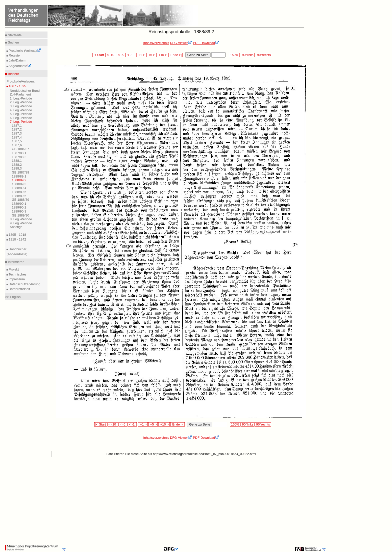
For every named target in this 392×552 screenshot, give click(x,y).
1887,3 (17, 133)
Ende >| (176, 55)
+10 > (162, 55)
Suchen (13, 42)
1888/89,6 (19, 196)
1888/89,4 (19, 188)
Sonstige (16, 227)
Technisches (17, 274)
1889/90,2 (19, 207)
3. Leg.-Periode (21, 106)
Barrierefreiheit (19, 289)
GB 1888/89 (20, 200)
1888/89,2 (19, 180)
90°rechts (264, 55)
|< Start (99, 55)
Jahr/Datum (17, 60)
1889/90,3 (19, 211)
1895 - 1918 (17, 235)
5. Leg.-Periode (21, 114)
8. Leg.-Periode (21, 219)
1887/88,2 (19, 157)
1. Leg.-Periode (21, 98)
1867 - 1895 (17, 86)
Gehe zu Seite (198, 55)
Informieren (16, 262)
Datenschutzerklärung (24, 284)
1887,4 (17, 137)
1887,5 (17, 141)
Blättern (13, 74)
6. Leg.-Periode (21, 118)
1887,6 (17, 145)
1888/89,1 (19, 176)
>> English (13, 297)
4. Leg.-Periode (21, 110)
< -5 (121, 55)
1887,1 (17, 126)
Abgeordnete (19, 66)
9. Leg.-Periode (21, 223)
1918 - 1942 (17, 239)
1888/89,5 (19, 192)
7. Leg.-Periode (21, 122)
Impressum (16, 279)
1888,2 (17, 165)
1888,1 (17, 161)
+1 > (141, 55)
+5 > (151, 55)
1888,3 (17, 168)
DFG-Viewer (181, 43)
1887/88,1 (19, 153)
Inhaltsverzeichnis (156, 43)
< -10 (111, 55)
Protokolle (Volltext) (24, 51)
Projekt (13, 269)
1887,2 (17, 129)
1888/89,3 (19, 184)
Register (14, 55)
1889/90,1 (19, 204)
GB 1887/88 (20, 172)
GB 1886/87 (20, 149)
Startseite (14, 35)
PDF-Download (206, 43)
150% (234, 55)
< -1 (130, 55)
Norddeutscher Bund (25, 91)
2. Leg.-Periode (21, 102)
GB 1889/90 (20, 215)
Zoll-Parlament (20, 94)
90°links (248, 55)
